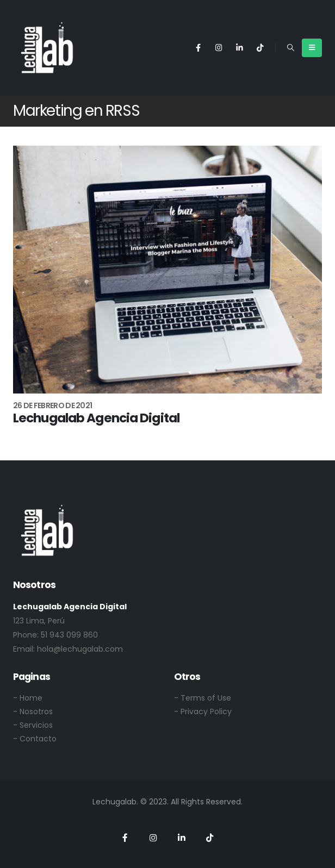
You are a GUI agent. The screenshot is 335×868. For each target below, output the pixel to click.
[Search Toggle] (290, 48)
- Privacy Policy (203, 711)
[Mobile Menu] (312, 48)
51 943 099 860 (69, 635)
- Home (28, 698)
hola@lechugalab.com (80, 649)
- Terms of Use (203, 698)
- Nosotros (33, 711)
